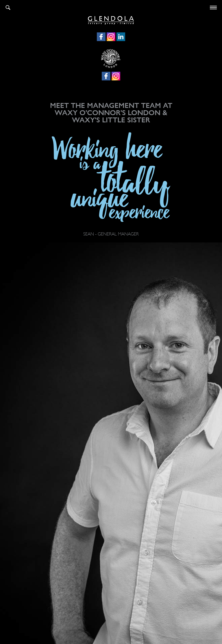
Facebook (101, 37)
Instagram (111, 37)
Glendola (111, 19)
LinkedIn (121, 37)
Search (8, 8)
